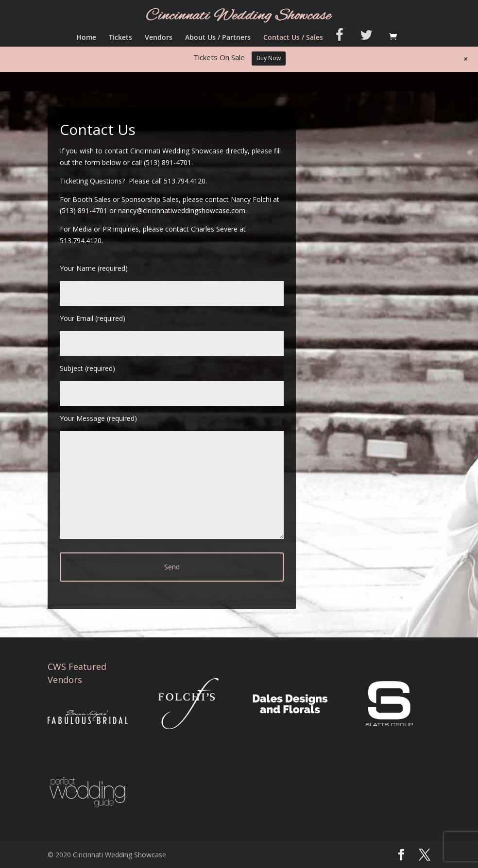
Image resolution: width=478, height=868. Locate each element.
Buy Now (269, 58)
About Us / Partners (218, 38)
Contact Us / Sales (293, 38)
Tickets (120, 38)
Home (86, 38)
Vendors (159, 38)
